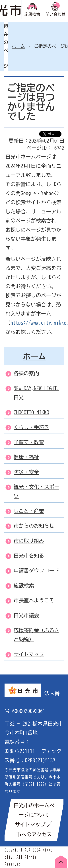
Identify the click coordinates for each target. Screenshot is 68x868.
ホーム (18, 46)
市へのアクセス (34, 834)
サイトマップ (30, 824)
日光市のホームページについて (34, 810)
